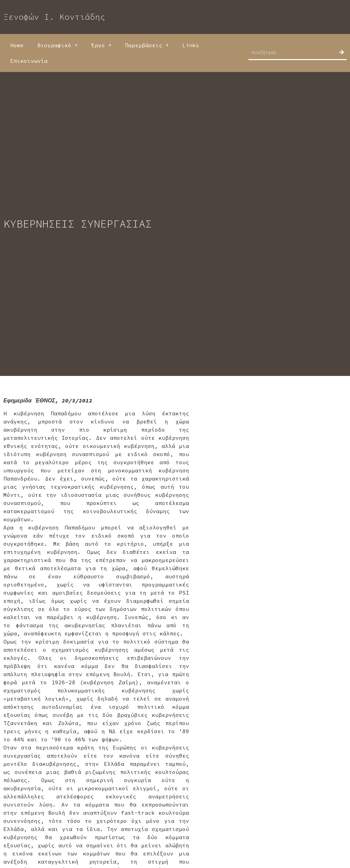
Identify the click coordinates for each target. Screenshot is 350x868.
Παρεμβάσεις (147, 45)
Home (17, 45)
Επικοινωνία (29, 61)
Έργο (101, 45)
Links (191, 45)
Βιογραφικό (58, 45)
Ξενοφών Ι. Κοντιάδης (54, 17)
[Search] (342, 52)
